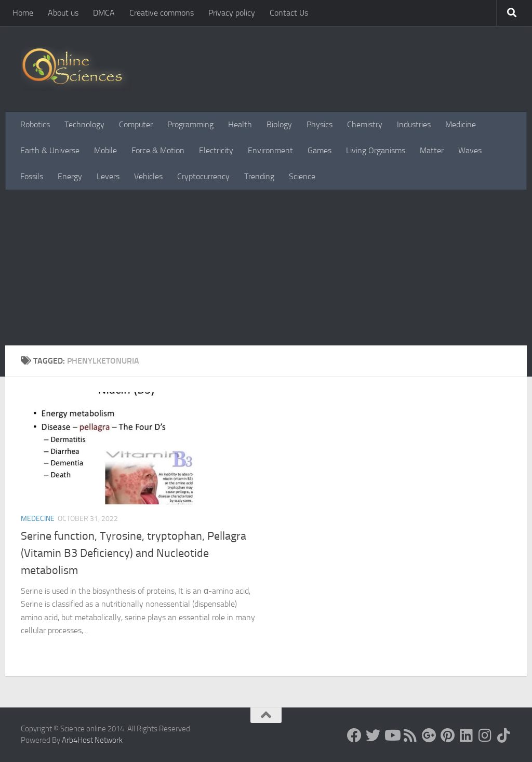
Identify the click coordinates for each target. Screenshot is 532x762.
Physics (320, 124)
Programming (190, 124)
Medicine (461, 124)
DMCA (104, 13)
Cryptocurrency (203, 176)
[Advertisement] (266, 268)
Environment (270, 150)
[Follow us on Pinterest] (448, 736)
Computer (136, 124)
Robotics (35, 124)
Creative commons (162, 13)
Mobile (105, 150)
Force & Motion (158, 150)
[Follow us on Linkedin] (467, 736)
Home (23, 13)
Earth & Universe (50, 150)
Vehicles (148, 176)
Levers (108, 176)
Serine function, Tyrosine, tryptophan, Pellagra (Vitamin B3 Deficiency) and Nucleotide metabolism (134, 553)
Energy (70, 176)
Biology (279, 124)
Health (240, 124)
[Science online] (354, 736)
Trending (259, 176)
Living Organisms (376, 150)
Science (302, 176)
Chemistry (365, 124)
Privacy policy (232, 13)
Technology (84, 124)
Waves (470, 150)
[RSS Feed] (410, 736)
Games (320, 150)
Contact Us (289, 13)
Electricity (216, 150)
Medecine (38, 519)
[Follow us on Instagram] (485, 736)
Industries (414, 124)
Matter (432, 150)
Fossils (32, 176)
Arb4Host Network (92, 740)
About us (63, 13)
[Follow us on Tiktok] (504, 736)
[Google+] (429, 736)
